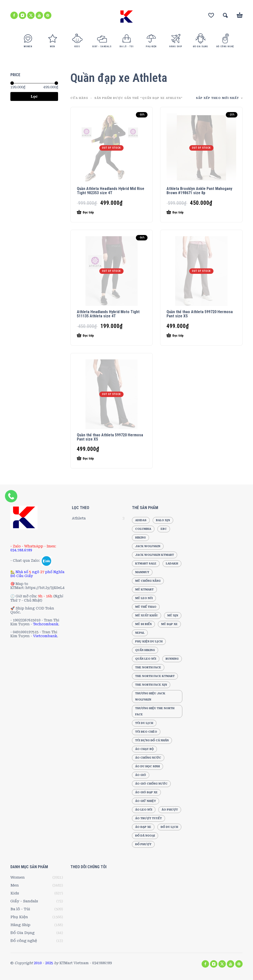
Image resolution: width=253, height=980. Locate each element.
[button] (225, 15)
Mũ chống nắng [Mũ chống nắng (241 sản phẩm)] (148, 581)
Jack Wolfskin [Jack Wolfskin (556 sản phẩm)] (148, 546)
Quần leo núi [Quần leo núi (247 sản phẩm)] (146, 659)
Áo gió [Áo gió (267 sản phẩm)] (141, 775)
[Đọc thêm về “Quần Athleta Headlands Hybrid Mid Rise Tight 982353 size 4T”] (103, 212)
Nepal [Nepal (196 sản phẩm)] (140, 633)
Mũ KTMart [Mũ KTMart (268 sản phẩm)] (144, 590)
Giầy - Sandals (24, 901)
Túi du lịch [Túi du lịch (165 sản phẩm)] (144, 723)
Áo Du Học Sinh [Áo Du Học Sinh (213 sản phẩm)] (148, 766)
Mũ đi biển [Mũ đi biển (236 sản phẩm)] (143, 624)
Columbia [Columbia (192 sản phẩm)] (143, 529)
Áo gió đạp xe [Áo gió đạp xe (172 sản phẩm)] (146, 792)
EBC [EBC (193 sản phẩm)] (164, 529)
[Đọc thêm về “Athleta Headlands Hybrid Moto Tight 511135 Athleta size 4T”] (103, 336)
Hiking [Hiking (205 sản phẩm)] (140, 538)
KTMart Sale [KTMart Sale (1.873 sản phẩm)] (146, 564)
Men (15, 885)
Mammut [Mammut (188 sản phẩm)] (142, 572)
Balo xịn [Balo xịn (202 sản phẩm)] (163, 520)
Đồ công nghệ (24, 941)
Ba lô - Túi (20, 909)
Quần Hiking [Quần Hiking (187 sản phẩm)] (145, 650)
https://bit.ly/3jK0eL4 (45, 588)
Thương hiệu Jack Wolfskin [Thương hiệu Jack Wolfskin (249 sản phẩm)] (150, 697)
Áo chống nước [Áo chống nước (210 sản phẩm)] (148, 758)
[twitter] (31, 15)
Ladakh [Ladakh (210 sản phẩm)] (172, 564)
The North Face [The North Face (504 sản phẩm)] (148, 667)
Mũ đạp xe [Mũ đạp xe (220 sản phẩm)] (169, 624)
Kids (15, 893)
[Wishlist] (211, 15)
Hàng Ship (20, 925)
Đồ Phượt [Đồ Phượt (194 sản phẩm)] (143, 844)
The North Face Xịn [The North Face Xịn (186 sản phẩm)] (151, 685)
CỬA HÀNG (79, 98)
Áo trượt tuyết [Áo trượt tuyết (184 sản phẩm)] (148, 818)
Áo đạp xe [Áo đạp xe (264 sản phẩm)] (143, 827)
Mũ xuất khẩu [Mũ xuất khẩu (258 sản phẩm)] (147, 616)
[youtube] (39, 15)
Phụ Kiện (19, 917)
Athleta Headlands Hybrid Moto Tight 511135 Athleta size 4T (108, 314)
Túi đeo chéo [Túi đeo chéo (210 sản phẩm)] (146, 732)
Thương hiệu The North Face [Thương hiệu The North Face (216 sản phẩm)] (155, 711)
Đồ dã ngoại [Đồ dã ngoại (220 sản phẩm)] (145, 836)
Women (18, 877)
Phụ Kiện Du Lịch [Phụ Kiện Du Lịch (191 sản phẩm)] (149, 642)
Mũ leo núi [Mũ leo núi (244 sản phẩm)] (144, 598)
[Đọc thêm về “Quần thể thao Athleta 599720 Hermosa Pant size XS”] (192, 336)
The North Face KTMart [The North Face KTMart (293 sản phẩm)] (155, 676)
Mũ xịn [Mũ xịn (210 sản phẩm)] (173, 616)
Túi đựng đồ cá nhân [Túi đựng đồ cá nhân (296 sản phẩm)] (152, 740)
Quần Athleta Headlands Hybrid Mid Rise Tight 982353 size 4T (111, 191)
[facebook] (14, 15)
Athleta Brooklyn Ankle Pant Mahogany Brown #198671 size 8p (199, 191)
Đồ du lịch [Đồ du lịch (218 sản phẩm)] (169, 827)
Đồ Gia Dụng (22, 933)
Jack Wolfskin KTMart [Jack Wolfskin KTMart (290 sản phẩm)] (155, 555)
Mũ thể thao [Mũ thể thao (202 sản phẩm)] (146, 607)
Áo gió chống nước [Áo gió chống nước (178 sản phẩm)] (151, 784)
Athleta (79, 518)
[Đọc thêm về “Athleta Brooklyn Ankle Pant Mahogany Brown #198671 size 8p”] (192, 212)
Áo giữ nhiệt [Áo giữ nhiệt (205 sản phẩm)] (146, 801)
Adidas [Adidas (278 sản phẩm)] (141, 520)
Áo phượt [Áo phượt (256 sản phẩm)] (170, 810)
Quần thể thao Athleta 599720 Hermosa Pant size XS (200, 314)
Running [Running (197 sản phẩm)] (172, 659)
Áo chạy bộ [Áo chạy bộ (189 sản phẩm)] (144, 749)
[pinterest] (48, 15)
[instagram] (22, 15)
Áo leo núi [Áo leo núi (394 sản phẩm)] (144, 810)
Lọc (34, 96)
